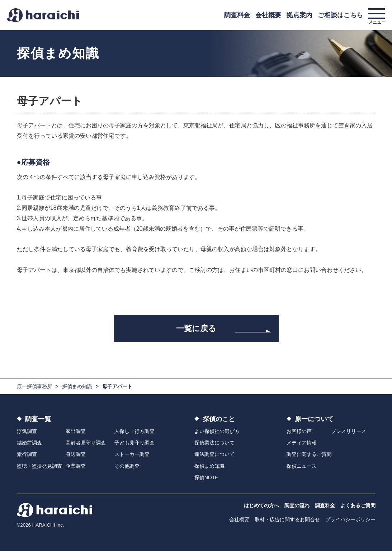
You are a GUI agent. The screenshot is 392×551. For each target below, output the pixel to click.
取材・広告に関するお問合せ (287, 519)
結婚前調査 (29, 443)
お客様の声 (299, 431)
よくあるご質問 (358, 505)
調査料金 (237, 15)
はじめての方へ (261, 505)
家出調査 (76, 431)
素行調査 (27, 454)
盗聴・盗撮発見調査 (39, 466)
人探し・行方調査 (134, 431)
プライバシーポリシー (350, 519)
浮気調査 (27, 431)
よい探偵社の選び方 (217, 431)
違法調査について (214, 454)
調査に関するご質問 (309, 454)
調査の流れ (297, 505)
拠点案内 (299, 15)
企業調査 (76, 466)
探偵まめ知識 (77, 386)
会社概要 (268, 15)
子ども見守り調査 (134, 443)
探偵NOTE (206, 477)
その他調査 (127, 466)
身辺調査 (76, 454)
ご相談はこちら (340, 15)
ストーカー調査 (132, 454)
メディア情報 (302, 443)
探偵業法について (214, 443)
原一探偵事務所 (34, 386)
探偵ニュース (302, 466)
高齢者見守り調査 (86, 443)
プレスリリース (349, 431)
